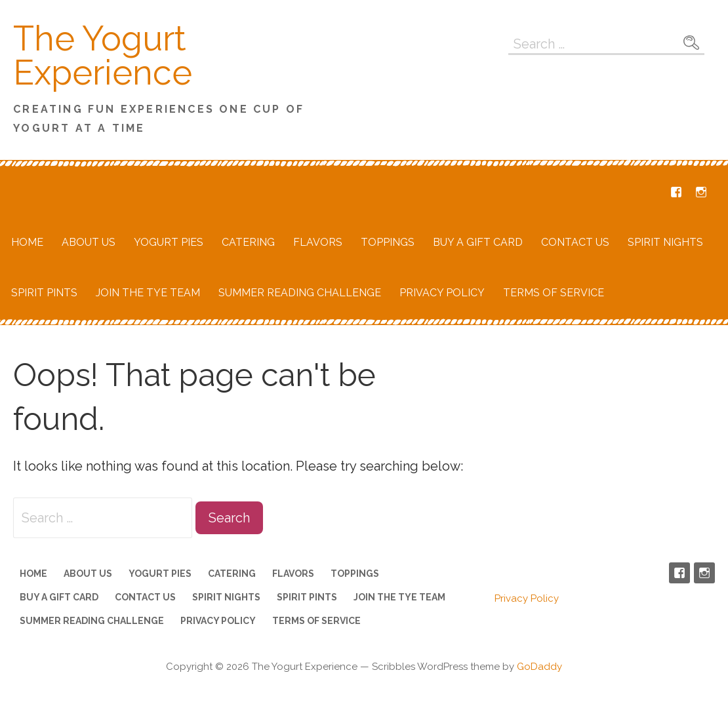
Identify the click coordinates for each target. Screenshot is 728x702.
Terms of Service (554, 293)
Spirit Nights (665, 242)
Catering (248, 242)
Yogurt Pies (169, 242)
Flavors (318, 242)
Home (27, 242)
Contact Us (575, 242)
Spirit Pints (44, 293)
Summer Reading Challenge (300, 293)
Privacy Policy (442, 293)
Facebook (676, 192)
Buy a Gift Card (478, 242)
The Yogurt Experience (103, 55)
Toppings (388, 242)
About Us (89, 242)
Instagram (701, 192)
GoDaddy (539, 667)
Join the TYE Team (148, 293)
